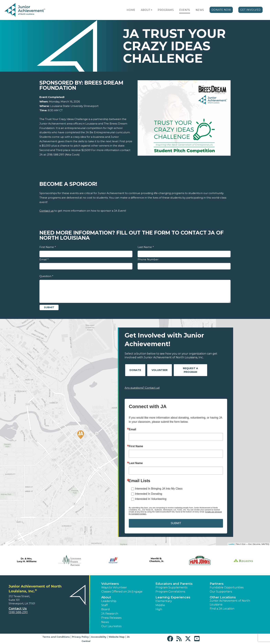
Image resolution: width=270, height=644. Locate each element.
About (146, 10)
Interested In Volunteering (151, 499)
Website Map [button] (117, 637)
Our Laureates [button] (111, 626)
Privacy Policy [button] (80, 637)
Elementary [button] (164, 601)
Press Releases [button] (111, 618)
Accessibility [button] (99, 637)
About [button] (106, 597)
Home (131, 10)
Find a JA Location (222, 609)
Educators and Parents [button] (174, 584)
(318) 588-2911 (18, 612)
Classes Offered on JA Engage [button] (122, 592)
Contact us (46, 211)
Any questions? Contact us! (142, 388)
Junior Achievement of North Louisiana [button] (230, 603)
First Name (48, 247)
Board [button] (105, 609)
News (200, 10)
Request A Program (190, 370)
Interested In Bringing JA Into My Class (159, 489)
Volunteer (160, 370)
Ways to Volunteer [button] (114, 587)
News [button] (105, 622)
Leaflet (231, 544)
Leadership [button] (109, 601)
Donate (135, 370)
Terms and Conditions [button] (56, 637)
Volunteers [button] (110, 584)
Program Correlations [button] (170, 592)
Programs (166, 10)
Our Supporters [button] (221, 592)
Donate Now (221, 10)
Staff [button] (105, 605)
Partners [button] (217, 584)
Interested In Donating (149, 494)
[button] (152, 10)
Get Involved (250, 10)
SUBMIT (176, 523)
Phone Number (148, 259)
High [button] (159, 609)
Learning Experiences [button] (173, 597)
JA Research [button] (110, 614)
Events (185, 10)
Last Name (146, 247)
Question (46, 276)
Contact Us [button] (18, 609)
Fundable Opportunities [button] (227, 587)
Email (44, 259)
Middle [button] (160, 605)
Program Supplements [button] (171, 587)
